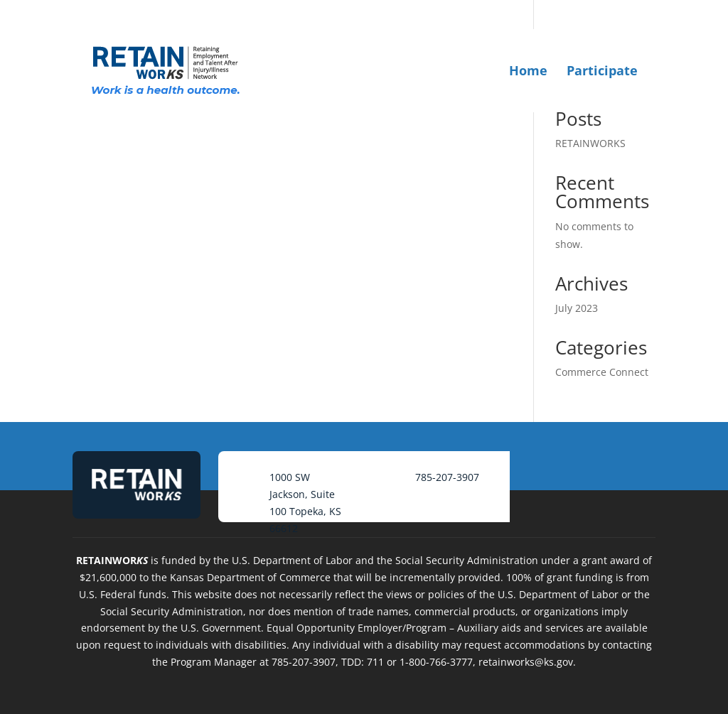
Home (528, 70)
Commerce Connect (602, 372)
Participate (602, 70)
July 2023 (577, 308)
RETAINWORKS (590, 143)
